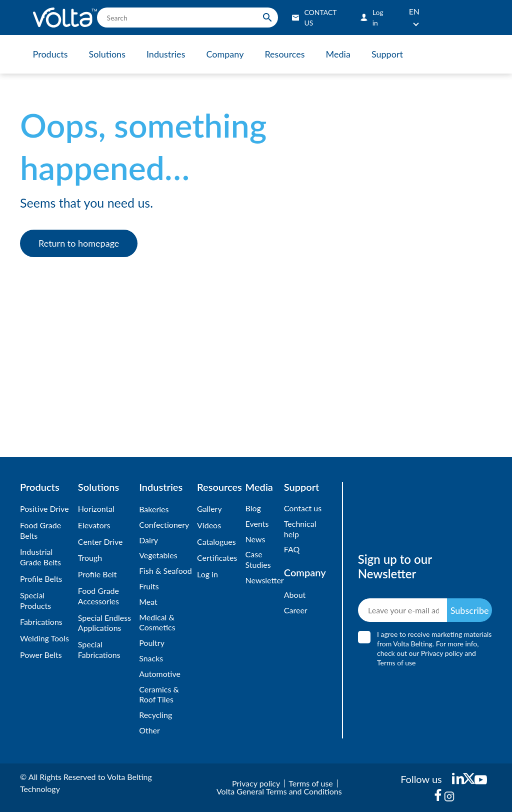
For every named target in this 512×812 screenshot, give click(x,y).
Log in (207, 574)
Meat (148, 602)
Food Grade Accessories (98, 596)
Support (387, 54)
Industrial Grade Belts (40, 557)
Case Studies (258, 559)
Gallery (209, 509)
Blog (253, 508)
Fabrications (41, 622)
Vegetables (158, 555)
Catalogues (216, 542)
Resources (284, 54)
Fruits (149, 586)
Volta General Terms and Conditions (279, 791)
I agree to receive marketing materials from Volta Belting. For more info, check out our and (434, 648)
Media (338, 54)
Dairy (148, 540)
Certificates (217, 558)
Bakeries (154, 509)
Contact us (303, 508)
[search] (187, 18)
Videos (209, 525)
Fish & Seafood (165, 571)
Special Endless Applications (104, 623)
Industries (166, 54)
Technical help (300, 529)
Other (149, 730)
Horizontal (96, 509)
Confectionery (164, 525)
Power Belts (41, 655)
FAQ (292, 549)
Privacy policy (441, 653)
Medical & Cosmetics (157, 622)
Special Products (35, 600)
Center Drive (100, 542)
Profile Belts (41, 579)
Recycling (155, 715)
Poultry (152, 643)
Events (257, 524)
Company (225, 54)
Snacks (151, 658)
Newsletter (262, 580)
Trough (90, 558)
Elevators (94, 525)
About (295, 595)
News (255, 539)
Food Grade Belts (40, 530)
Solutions (107, 54)
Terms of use (396, 663)
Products (50, 54)
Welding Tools (44, 638)
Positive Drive (44, 509)
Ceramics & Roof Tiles (159, 694)
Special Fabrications (99, 649)
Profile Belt (97, 574)
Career (296, 610)
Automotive (160, 674)
